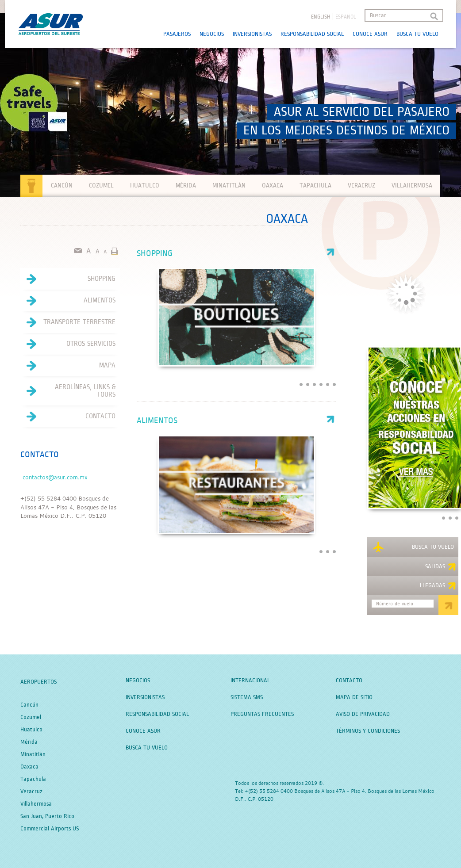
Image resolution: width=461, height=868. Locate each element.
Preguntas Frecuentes (262, 714)
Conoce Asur (370, 34)
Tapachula (315, 185)
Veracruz (361, 185)
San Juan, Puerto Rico (47, 816)
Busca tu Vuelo (417, 34)
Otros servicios (68, 344)
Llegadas (438, 586)
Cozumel (101, 185)
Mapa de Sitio (354, 697)
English (321, 17)
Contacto (68, 417)
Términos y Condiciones (368, 731)
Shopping (236, 254)
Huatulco (145, 185)
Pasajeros (177, 34)
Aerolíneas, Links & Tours (68, 391)
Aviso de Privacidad (363, 714)
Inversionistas (252, 34)
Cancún (62, 185)
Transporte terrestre (68, 322)
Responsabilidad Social (312, 34)
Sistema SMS (247, 697)
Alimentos (236, 421)
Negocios (212, 34)
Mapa (68, 366)
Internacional (250, 681)
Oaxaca (273, 185)
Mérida (186, 185)
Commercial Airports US (50, 829)
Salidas (441, 567)
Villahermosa (412, 185)
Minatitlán (229, 185)
